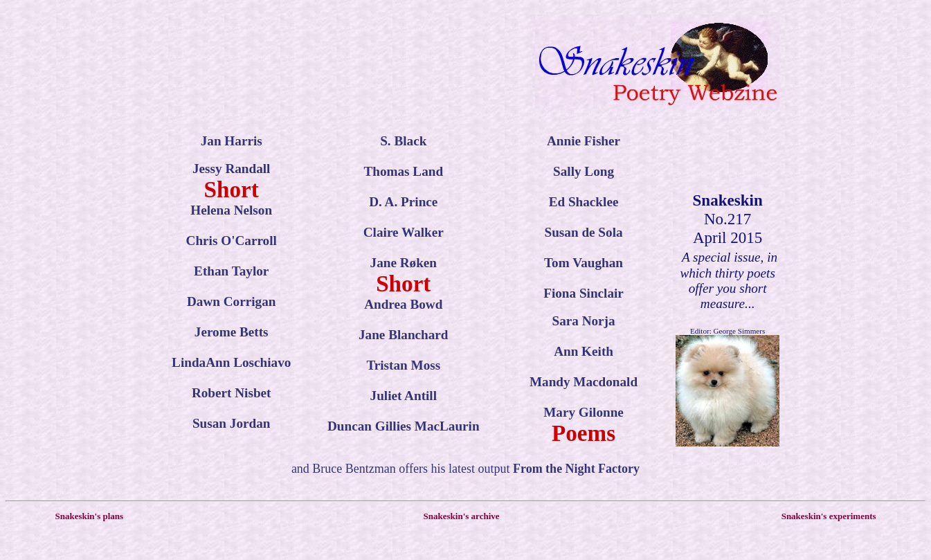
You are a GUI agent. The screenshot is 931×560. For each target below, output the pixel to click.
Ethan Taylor (231, 271)
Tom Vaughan (584, 263)
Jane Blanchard (404, 335)
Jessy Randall (231, 169)
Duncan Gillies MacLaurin (404, 426)
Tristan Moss (403, 365)
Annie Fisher (584, 141)
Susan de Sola (584, 232)
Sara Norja (583, 321)
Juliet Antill (404, 396)
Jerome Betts (232, 332)
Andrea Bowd (403, 304)
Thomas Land (403, 171)
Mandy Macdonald (584, 382)
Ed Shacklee (584, 202)
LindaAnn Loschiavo (231, 362)
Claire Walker (404, 232)
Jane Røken (404, 263)
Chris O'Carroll (232, 241)
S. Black (403, 141)
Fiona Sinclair (584, 293)
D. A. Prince (403, 202)
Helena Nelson (231, 210)
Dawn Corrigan (231, 301)
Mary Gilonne (584, 412)
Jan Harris (232, 141)
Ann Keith (584, 351)
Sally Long (584, 171)
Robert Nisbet (232, 393)
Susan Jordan (232, 423)
